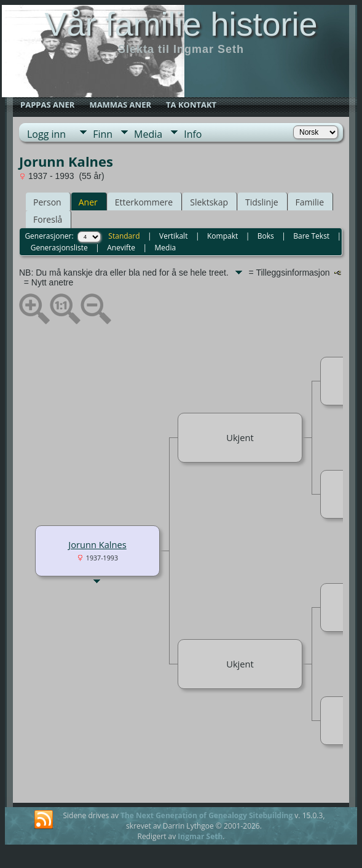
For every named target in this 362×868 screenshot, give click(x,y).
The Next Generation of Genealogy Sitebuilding (207, 815)
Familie (310, 202)
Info (193, 134)
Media (148, 134)
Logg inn (46, 134)
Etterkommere (144, 202)
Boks (266, 236)
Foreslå (48, 219)
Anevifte (121, 248)
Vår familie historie (181, 24)
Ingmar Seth (200, 836)
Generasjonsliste (59, 248)
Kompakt (222, 236)
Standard (124, 236)
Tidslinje (262, 202)
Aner (88, 202)
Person (47, 202)
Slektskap (209, 202)
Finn (103, 134)
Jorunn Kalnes (97, 544)
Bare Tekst (311, 236)
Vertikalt (173, 236)
